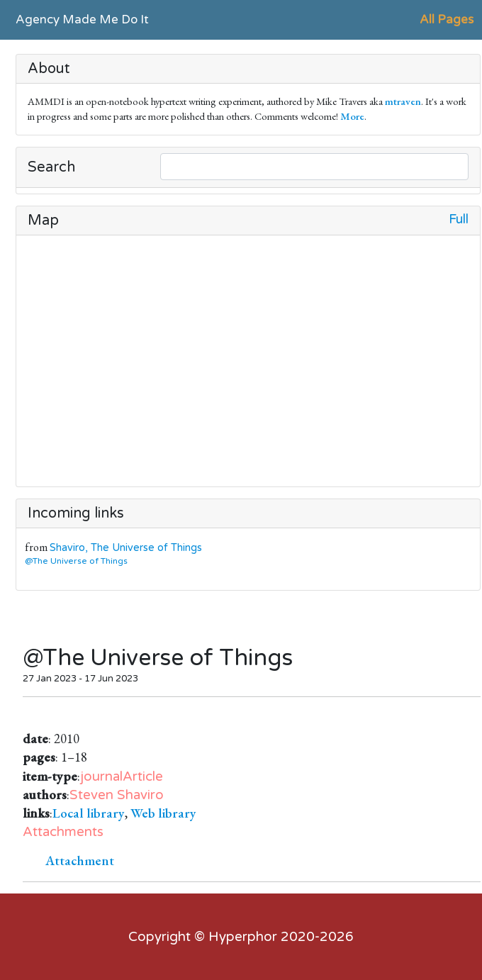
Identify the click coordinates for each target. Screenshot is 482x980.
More (352, 116)
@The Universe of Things (79, 561)
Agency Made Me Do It (82, 20)
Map (43, 221)
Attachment (80, 861)
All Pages (447, 20)
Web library (163, 813)
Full (459, 219)
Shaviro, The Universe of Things (126, 548)
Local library (89, 813)
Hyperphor (243, 937)
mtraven (403, 101)
